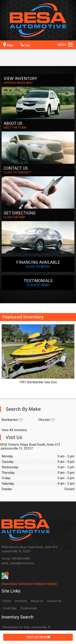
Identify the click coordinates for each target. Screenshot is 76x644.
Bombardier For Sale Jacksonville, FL (27, 627)
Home (7, 601)
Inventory (21, 601)
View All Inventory (14, 430)
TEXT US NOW (38, 637)
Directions (40, 584)
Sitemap (52, 584)
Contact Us (25, 584)
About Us (37, 601)
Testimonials (29, 608)
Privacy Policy (9, 584)
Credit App (10, 608)
